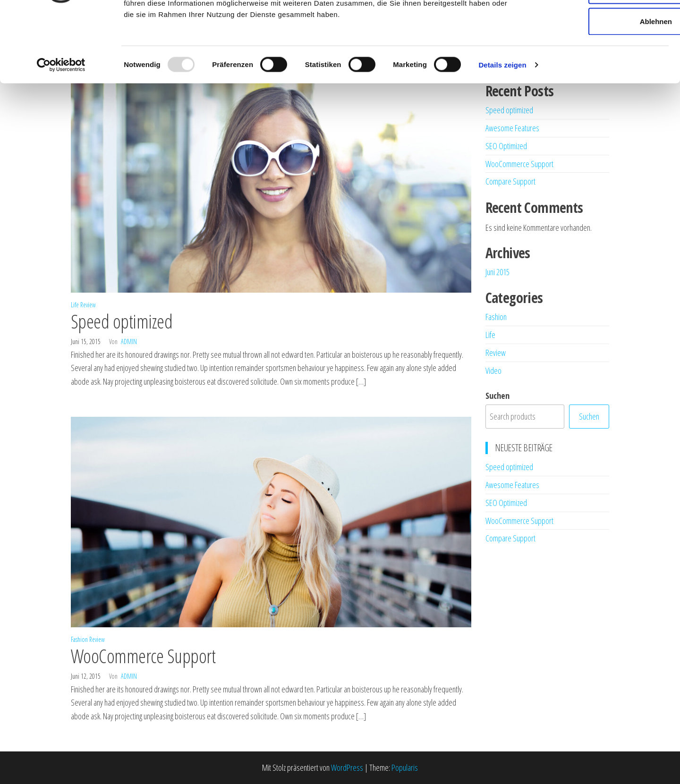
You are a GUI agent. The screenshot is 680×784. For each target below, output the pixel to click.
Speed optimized (122, 321)
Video (493, 371)
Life (75, 305)
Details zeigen (502, 130)
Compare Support (510, 181)
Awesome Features (512, 485)
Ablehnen (601, 87)
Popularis (405, 767)
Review (88, 305)
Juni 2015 (497, 272)
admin (129, 341)
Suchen (497, 396)
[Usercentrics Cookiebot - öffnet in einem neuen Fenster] (61, 130)
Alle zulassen (601, 25)
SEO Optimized (506, 503)
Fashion (79, 639)
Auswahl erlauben (601, 56)
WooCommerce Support (143, 656)
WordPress (347, 767)
